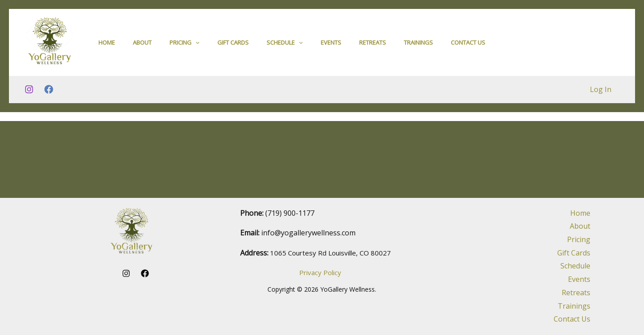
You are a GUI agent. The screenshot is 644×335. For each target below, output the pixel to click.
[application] (195, 44)
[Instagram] (29, 93)
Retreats (373, 44)
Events (331, 44)
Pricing (184, 44)
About (142, 44)
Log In (602, 93)
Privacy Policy (320, 272)
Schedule (285, 44)
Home (107, 44)
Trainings (418, 44)
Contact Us (468, 44)
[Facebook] (49, 93)
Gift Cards (233, 44)
